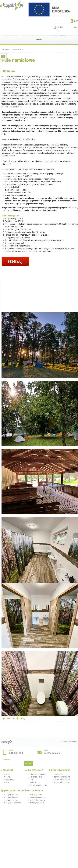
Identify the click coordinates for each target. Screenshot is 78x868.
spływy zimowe (12, 800)
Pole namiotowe (17, 50)
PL (72, 21)
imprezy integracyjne (38, 797)
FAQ (7, 782)
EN (74, 21)
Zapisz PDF (10, 718)
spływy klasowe (12, 797)
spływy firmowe (12, 795)
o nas (8, 774)
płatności (33, 782)
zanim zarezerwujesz (38, 774)
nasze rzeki (58, 774)
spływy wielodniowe (62, 782)
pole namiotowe (36, 795)
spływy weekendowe (62, 780)
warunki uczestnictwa (38, 785)
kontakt (9, 777)
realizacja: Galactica (69, 742)
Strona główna (5, 50)
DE (77, 21)
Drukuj (22, 718)
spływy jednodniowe (62, 777)
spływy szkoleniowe (14, 803)
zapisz (28, 763)
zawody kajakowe (37, 803)
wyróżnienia (10, 780)
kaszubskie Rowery (37, 800)
